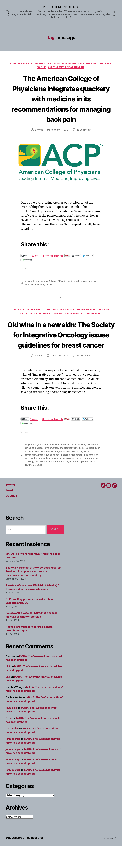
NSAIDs (50, 286)
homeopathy (31, 477)
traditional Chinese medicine (50, 484)
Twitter (11, 507)
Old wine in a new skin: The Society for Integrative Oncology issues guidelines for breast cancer (61, 346)
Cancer (15, 311)
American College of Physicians (55, 282)
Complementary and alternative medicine (58, 64)
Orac (40, 131)
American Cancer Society (74, 467)
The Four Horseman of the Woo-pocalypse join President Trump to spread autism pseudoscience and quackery (33, 594)
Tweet (35, 257)
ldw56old (11, 730)
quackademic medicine (50, 481)
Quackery (107, 64)
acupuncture (31, 282)
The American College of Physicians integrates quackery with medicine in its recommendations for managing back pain (61, 99)
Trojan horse (72, 484)
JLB (8, 689)
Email (10, 513)
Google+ (12, 518)
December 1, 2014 (60, 378)
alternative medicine (49, 467)
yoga (40, 487)
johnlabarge (13, 761)
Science (41, 68)
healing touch (87, 474)
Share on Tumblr (54, 257)
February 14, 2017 (60, 131)
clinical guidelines (34, 470)
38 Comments (84, 378)
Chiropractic (94, 467)
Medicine (93, 64)
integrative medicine (83, 282)
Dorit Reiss (12, 751)
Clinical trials (18, 64)
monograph (77, 477)
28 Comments (84, 131)
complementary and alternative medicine (65, 470)
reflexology (69, 481)
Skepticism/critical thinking (67, 68)
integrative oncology (49, 477)
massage (40, 286)
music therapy (91, 477)
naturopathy (31, 481)
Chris (9, 740)
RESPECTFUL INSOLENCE (61, 7)
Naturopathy (27, 315)
